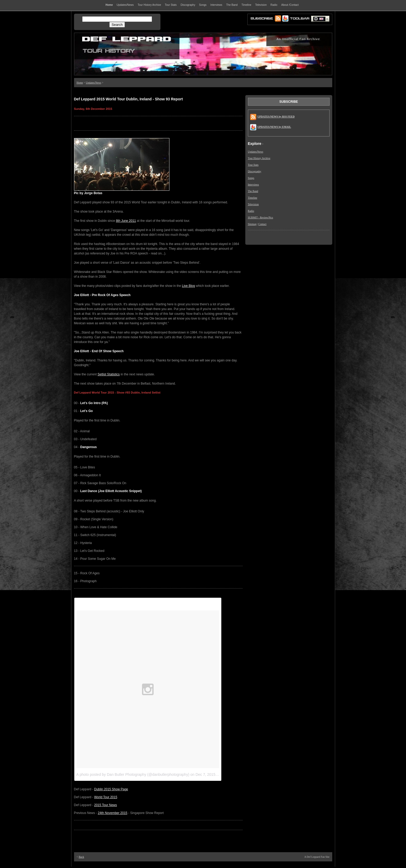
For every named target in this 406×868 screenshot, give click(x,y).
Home (80, 83)
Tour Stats (253, 165)
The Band (253, 191)
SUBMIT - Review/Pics (261, 217)
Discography (255, 171)
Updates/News (94, 83)
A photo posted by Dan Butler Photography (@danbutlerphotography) (133, 774)
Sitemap (252, 224)
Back (82, 857)
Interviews (253, 185)
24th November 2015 (112, 813)
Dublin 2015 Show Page (111, 789)
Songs (251, 178)
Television (253, 204)
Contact (262, 224)
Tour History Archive (259, 158)
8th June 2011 (126, 221)
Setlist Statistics (109, 374)
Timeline (253, 198)
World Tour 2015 (106, 797)
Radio (251, 211)
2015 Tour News (106, 805)
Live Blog (189, 286)
